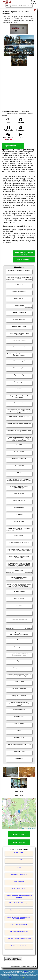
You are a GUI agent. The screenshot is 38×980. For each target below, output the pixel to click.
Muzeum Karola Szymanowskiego (19, 910)
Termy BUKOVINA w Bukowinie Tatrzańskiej (19, 939)
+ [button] (5, 801)
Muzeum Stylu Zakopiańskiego (19, 924)
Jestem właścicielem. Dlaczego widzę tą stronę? (13, 959)
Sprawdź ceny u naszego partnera (24, 253)
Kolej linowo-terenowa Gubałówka (19, 932)
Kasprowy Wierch (19, 853)
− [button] (5, 804)
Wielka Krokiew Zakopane (19, 889)
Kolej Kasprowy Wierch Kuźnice (19, 874)
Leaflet (24, 828)
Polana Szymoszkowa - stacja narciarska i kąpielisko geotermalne (19, 918)
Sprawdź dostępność (13, 146)
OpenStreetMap (31, 828)
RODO (11, 978)
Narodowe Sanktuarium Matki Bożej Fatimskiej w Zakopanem (19, 896)
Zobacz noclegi (19, 842)
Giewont (19, 867)
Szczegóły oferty (19, 834)
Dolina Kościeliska (19, 881)
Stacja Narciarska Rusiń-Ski (19, 946)
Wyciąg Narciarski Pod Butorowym (19, 903)
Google (26, 971)
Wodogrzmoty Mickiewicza (19, 860)
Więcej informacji (24, 260)
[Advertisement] (19, 88)
